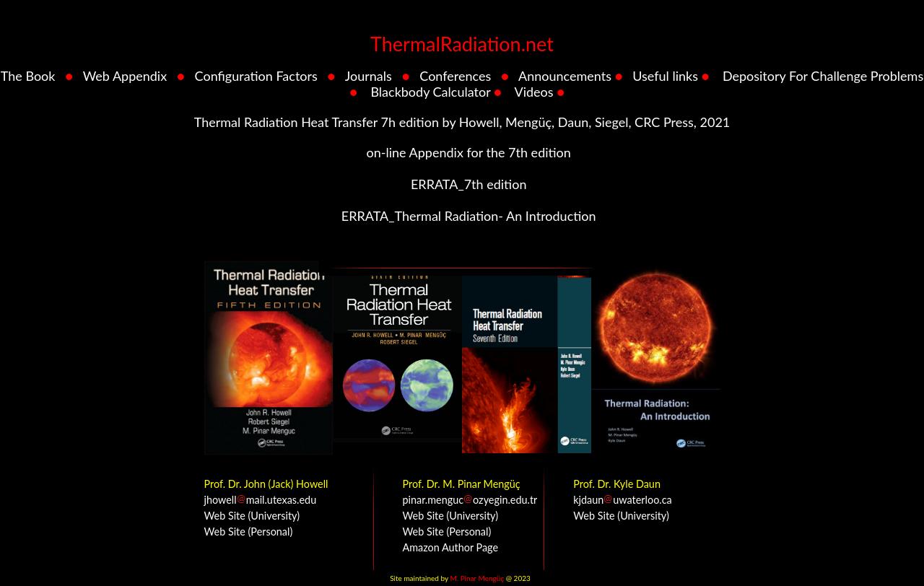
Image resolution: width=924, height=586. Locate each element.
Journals (369, 76)
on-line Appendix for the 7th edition (467, 152)
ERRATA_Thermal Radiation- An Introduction (467, 216)
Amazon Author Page (451, 547)
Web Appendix (125, 76)
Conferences (455, 76)
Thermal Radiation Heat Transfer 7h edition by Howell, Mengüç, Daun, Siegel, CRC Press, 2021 (462, 122)
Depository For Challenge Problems (823, 76)
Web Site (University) (252, 516)
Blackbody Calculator (430, 92)
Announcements (565, 76)
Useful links (665, 76)
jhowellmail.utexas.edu (261, 500)
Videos (534, 92)
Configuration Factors (256, 76)
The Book (28, 76)
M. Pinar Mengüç (477, 578)
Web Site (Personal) (249, 532)
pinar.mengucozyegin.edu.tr (470, 500)
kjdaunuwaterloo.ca (622, 500)
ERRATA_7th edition (467, 184)
